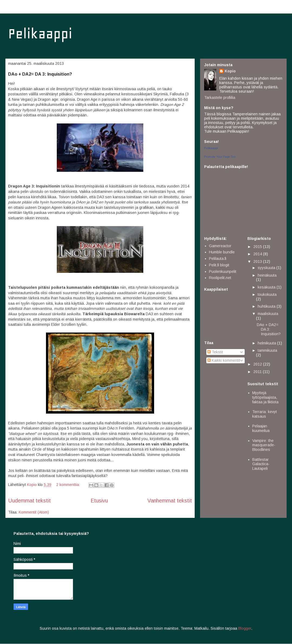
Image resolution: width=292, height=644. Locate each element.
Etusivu (99, 501)
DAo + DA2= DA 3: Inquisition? (40, 74)
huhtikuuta (267, 306)
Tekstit (215, 352)
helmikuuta (267, 343)
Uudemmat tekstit (29, 501)
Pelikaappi (40, 34)
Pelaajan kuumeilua (261, 428)
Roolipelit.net (220, 278)
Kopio (230, 71)
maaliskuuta (268, 314)
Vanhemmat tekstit (170, 501)
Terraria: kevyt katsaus (265, 414)
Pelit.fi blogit (219, 265)
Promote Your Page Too (220, 157)
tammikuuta (267, 350)
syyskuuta (267, 268)
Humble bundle (222, 252)
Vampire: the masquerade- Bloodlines (264, 445)
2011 (258, 372)
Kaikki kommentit (224, 360)
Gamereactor (220, 246)
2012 (258, 364)
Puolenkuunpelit (223, 271)
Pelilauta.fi (218, 259)
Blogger (245, 628)
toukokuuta (267, 294)
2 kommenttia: (69, 485)
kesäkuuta (267, 287)
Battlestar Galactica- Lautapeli (261, 464)
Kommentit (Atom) (34, 512)
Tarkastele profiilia (220, 98)
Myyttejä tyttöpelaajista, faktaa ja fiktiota (265, 397)
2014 (258, 254)
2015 (258, 247)
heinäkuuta (267, 275)
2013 (258, 261)
